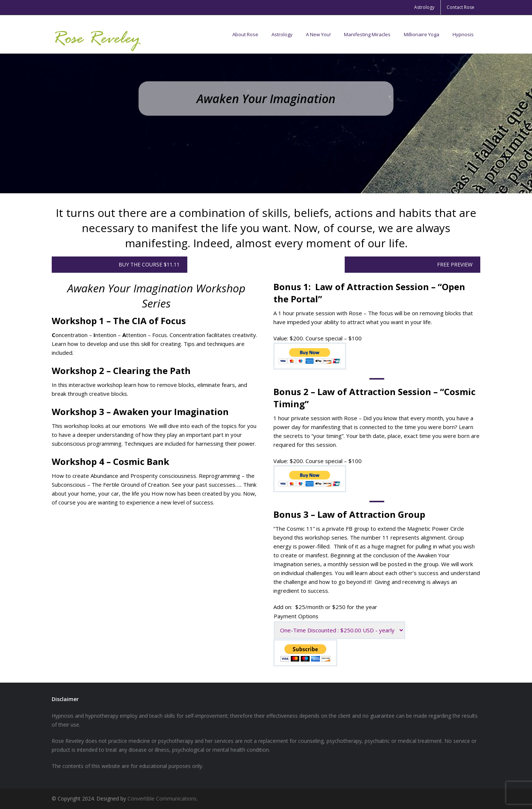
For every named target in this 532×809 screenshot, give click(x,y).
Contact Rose (461, 7)
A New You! (318, 34)
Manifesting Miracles (367, 34)
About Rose (245, 34)
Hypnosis (463, 34)
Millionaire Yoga (422, 34)
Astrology (424, 7)
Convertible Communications (162, 798)
